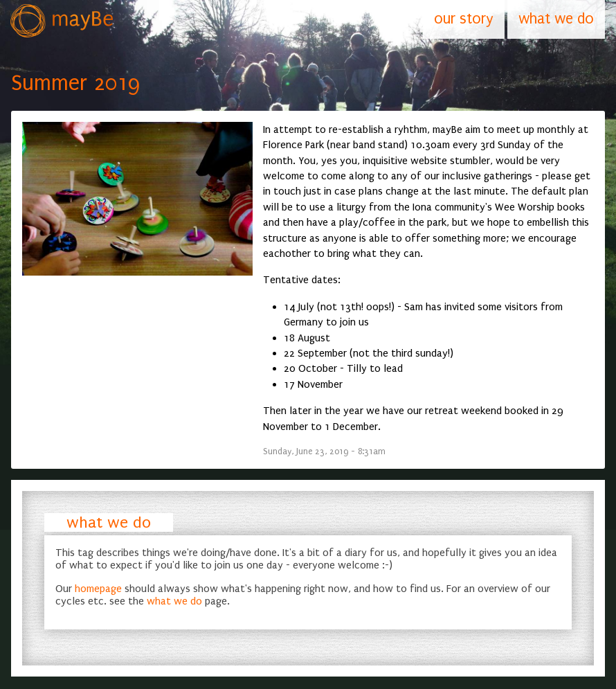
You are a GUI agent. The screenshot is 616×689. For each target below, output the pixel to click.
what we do (109, 522)
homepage (98, 589)
